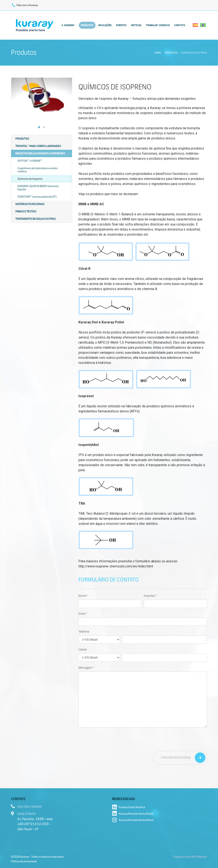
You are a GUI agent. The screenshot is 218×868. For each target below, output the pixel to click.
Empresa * (150, 596)
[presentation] (110, 739)
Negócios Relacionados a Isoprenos (40, 153)
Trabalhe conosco (158, 25)
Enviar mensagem (176, 758)
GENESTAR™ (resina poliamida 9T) (37, 197)
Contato (180, 25)
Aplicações (105, 25)
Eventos (121, 25)
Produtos (87, 25)
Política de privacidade (24, 861)
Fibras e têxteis (26, 211)
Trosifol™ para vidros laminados (38, 146)
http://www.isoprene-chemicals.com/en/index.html (116, 566)
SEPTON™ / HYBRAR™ (30, 161)
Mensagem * (86, 668)
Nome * (83, 596)
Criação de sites (182, 857)
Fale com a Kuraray (25, 5)
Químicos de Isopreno (30, 179)
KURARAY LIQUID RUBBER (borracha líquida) (38, 188)
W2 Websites (199, 857)
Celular (83, 650)
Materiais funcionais (30, 204)
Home (158, 53)
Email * (83, 614)
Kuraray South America (129, 807)
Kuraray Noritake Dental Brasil (133, 814)
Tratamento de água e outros (36, 219)
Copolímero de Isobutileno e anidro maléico (38, 170)
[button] (39, 127)
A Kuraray (68, 25)
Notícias (136, 25)
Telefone (84, 632)
